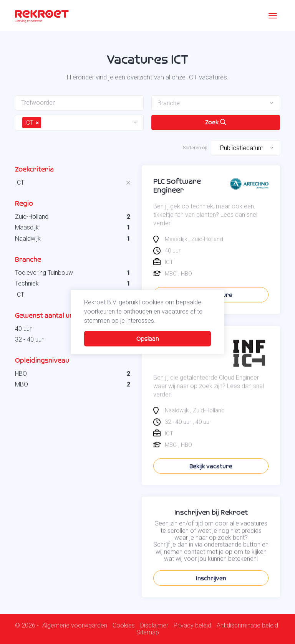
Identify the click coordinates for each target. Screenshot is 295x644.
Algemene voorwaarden (75, 626)
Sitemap (148, 632)
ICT (20, 182)
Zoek (216, 122)
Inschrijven (211, 592)
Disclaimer (154, 626)
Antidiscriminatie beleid (247, 626)
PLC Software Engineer (177, 186)
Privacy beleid (192, 626)
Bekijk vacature (211, 480)
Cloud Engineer (179, 356)
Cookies (124, 626)
